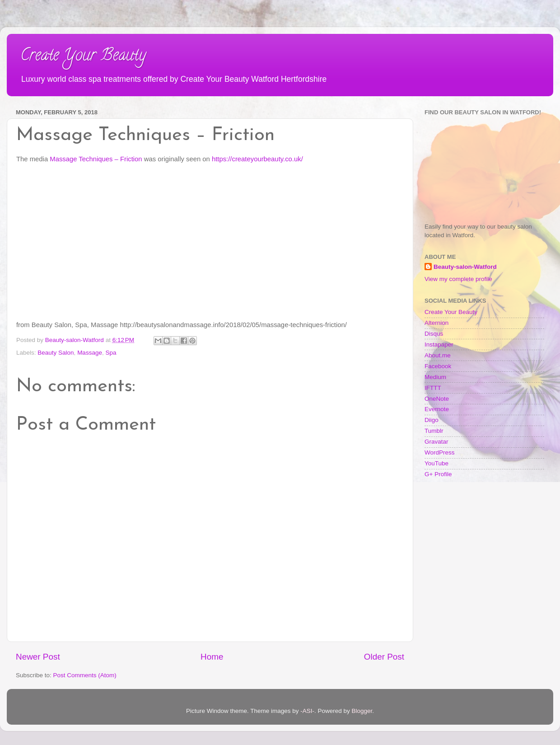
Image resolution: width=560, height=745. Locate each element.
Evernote (437, 409)
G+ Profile (438, 474)
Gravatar (436, 442)
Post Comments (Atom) (85, 675)
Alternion (436, 323)
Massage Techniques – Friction (96, 159)
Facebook (438, 366)
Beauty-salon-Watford (465, 267)
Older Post (384, 657)
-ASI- (307, 711)
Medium (435, 377)
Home (212, 657)
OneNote (437, 399)
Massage (90, 353)
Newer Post (38, 657)
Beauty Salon (56, 353)
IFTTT (433, 388)
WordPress (440, 452)
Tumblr (434, 431)
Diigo (432, 420)
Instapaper (439, 344)
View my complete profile (458, 279)
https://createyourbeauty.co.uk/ (257, 159)
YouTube (436, 463)
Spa (111, 353)
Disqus (434, 334)
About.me (438, 355)
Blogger (362, 711)
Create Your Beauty (83, 56)
